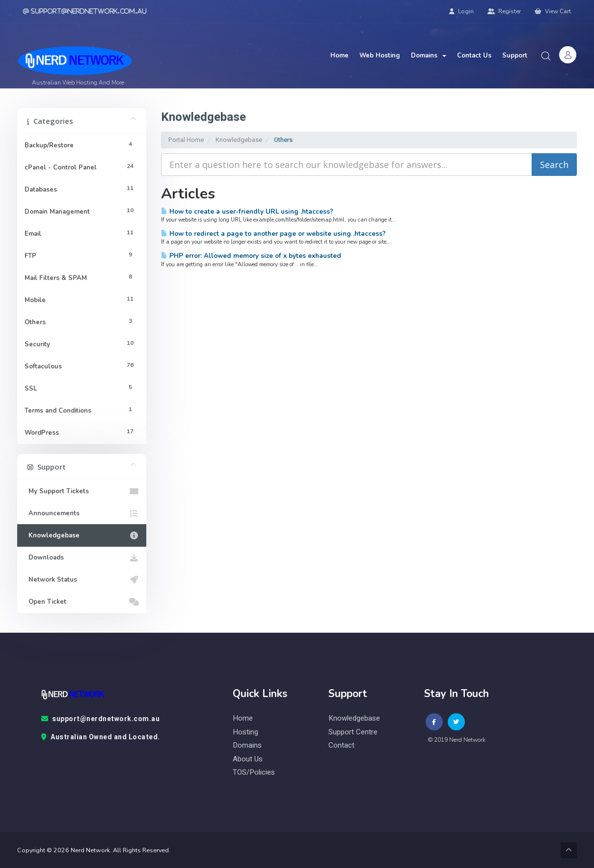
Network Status (82, 580)
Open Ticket (82, 602)
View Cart (553, 11)
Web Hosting (380, 56)
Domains (429, 56)
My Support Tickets (82, 491)
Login (461, 11)
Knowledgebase (239, 140)
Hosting (245, 732)
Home (339, 56)
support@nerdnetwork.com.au (101, 719)
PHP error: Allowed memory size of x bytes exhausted (251, 256)
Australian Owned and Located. (101, 737)
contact (341, 745)
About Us (248, 759)
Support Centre (353, 732)
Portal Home (186, 140)
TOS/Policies (254, 772)
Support (515, 56)
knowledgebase (354, 718)
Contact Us (474, 56)
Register (504, 11)
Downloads (82, 558)
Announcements (82, 513)
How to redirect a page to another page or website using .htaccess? (273, 234)
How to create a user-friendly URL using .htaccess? (247, 211)
